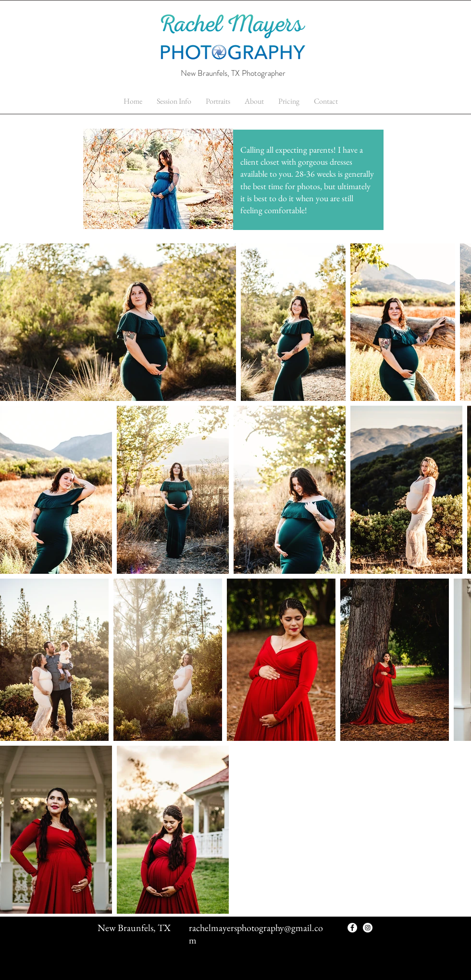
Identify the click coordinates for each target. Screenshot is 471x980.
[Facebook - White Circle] (352, 928)
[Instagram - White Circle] (368, 928)
